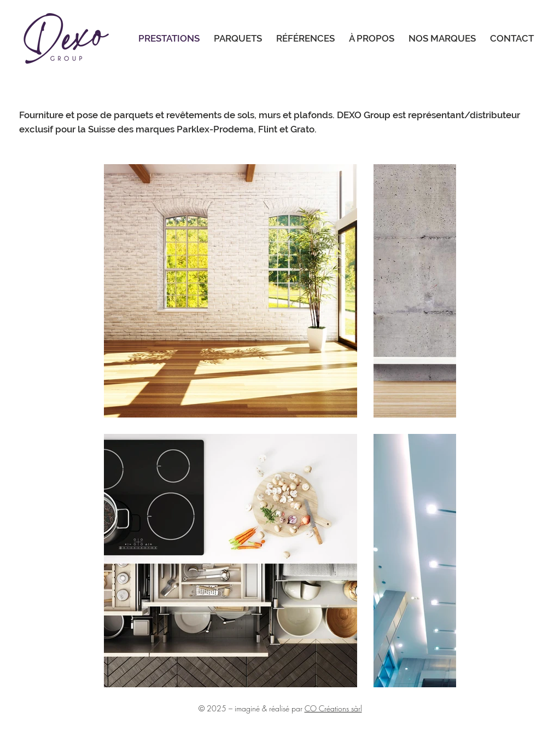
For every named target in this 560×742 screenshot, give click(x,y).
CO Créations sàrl (333, 708)
